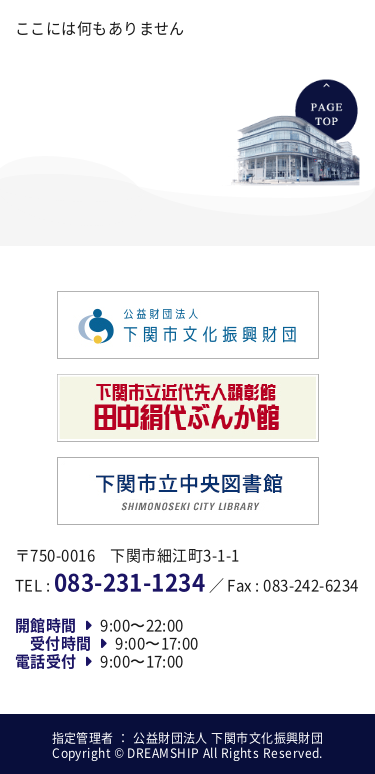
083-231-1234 (129, 581)
